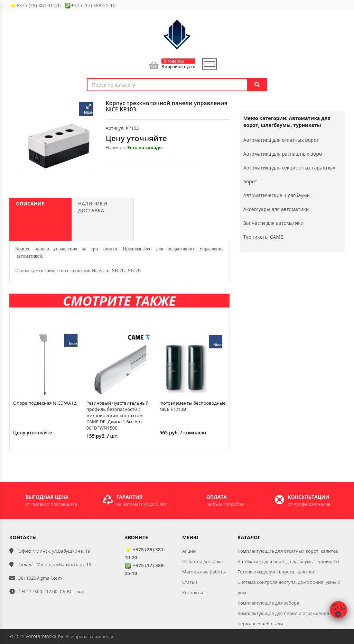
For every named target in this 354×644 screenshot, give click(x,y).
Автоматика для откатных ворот (281, 140)
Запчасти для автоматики (274, 223)
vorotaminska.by (44, 636)
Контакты (193, 592)
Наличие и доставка (93, 207)
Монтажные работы (204, 572)
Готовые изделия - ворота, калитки (276, 572)
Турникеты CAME (263, 237)
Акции (189, 551)
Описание (30, 204)
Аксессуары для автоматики (276, 209)
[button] (89, 106)
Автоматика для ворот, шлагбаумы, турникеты (288, 561)
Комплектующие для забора (268, 603)
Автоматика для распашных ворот (284, 154)
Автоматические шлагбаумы (277, 195)
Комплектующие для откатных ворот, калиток (288, 551)
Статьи (190, 582)
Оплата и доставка (202, 561)
